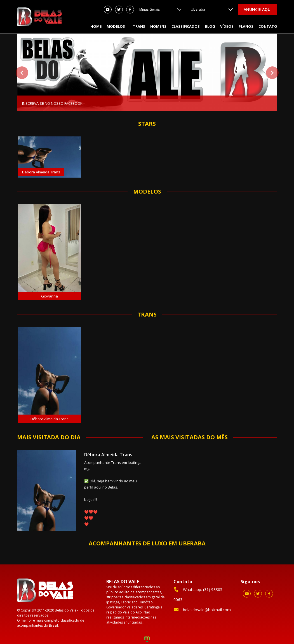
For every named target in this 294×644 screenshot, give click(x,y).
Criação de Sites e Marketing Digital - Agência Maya (147, 640)
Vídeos (227, 26)
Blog (210, 26)
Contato (268, 26)
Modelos (116, 26)
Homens (158, 26)
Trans (139, 26)
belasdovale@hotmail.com (202, 610)
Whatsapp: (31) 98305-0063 (199, 594)
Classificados (186, 26)
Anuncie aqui (258, 9)
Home (96, 26)
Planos (246, 26)
